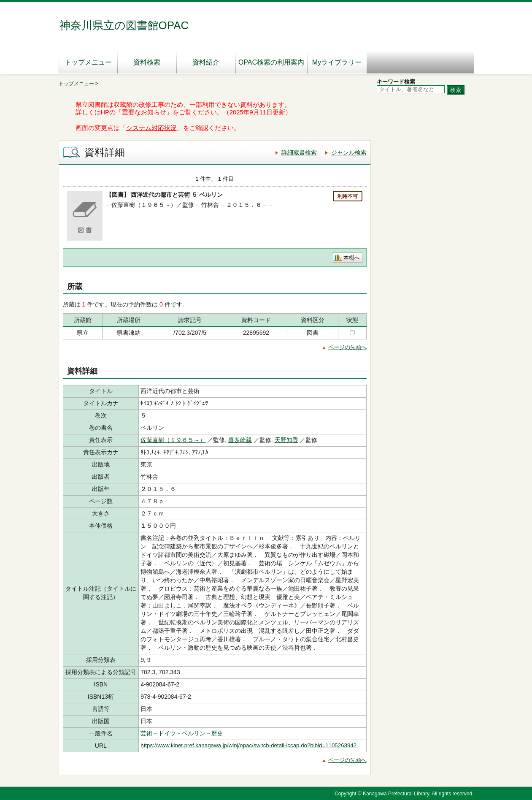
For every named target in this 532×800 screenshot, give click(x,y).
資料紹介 (206, 62)
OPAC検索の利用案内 (271, 62)
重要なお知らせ (144, 112)
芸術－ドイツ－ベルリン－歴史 (182, 733)
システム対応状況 (151, 128)
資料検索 (147, 62)
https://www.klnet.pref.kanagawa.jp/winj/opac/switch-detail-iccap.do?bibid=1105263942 (248, 745)
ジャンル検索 (349, 152)
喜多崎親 (240, 440)
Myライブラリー (337, 62)
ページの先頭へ (347, 347)
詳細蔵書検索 (299, 152)
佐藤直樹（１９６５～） (173, 440)
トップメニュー (88, 62)
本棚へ (352, 258)
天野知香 (286, 440)
